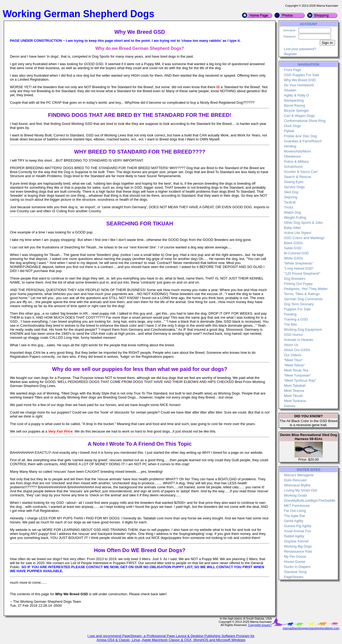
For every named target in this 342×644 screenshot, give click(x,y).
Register (290, 54)
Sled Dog (291, 192)
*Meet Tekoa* (294, 365)
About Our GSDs (297, 350)
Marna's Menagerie (299, 475)
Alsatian (290, 90)
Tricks (288, 207)
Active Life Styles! (298, 233)
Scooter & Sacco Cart (301, 172)
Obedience (292, 156)
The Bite (290, 324)
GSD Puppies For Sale (301, 75)
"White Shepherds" (298, 263)
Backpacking (294, 100)
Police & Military (296, 161)
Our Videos (293, 355)
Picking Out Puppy (298, 284)
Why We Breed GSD (300, 80)
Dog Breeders (295, 279)
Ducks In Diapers (297, 567)
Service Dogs (294, 187)
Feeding (290, 314)
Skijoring (290, 197)
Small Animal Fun (297, 531)
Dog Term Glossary (299, 304)
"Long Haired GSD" (299, 268)
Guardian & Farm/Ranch (303, 141)
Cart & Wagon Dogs (299, 116)
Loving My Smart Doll (300, 490)
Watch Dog (292, 212)
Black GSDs (293, 243)
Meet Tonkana (295, 401)
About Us (291, 345)
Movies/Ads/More (297, 151)
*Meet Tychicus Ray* (300, 380)
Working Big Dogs (298, 546)
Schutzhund (293, 167)
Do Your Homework (299, 85)
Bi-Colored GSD (296, 253)
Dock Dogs (292, 126)
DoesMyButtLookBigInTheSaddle (310, 500)
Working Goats (295, 495)
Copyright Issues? (260, 625)
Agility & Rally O (296, 95)
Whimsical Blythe (297, 485)
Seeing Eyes (294, 182)
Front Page (292, 70)
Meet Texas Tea (296, 370)
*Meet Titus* (293, 360)
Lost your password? (300, 49)
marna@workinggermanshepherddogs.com (311, 628)
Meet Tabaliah (295, 386)
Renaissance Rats (298, 551)
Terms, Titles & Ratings (302, 294)
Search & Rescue (297, 177)
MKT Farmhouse (297, 506)
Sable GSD (293, 248)
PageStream (293, 577)
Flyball (289, 131)
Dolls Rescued (295, 480)
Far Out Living (295, 511)
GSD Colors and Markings (304, 238)
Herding (290, 146)
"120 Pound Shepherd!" (302, 273)
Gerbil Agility (293, 521)
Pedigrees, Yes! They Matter (306, 289)
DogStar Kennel (296, 541)
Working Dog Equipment (303, 330)
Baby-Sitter (292, 228)
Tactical (290, 202)
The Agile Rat (294, 516)
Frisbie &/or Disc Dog (300, 136)
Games (289, 406)
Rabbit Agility (294, 536)
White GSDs (293, 258)
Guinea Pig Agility (297, 526)
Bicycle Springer (296, 111)
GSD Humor (293, 335)
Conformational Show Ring (305, 121)
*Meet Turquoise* (297, 375)
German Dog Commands (303, 299)
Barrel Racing (294, 105)
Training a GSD (296, 319)
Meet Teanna (294, 391)
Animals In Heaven (298, 340)
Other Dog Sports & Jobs (303, 223)
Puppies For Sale (297, 309)
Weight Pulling (295, 217)
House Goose (295, 562)
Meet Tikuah (293, 396)
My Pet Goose (295, 556)
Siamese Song (295, 572)
